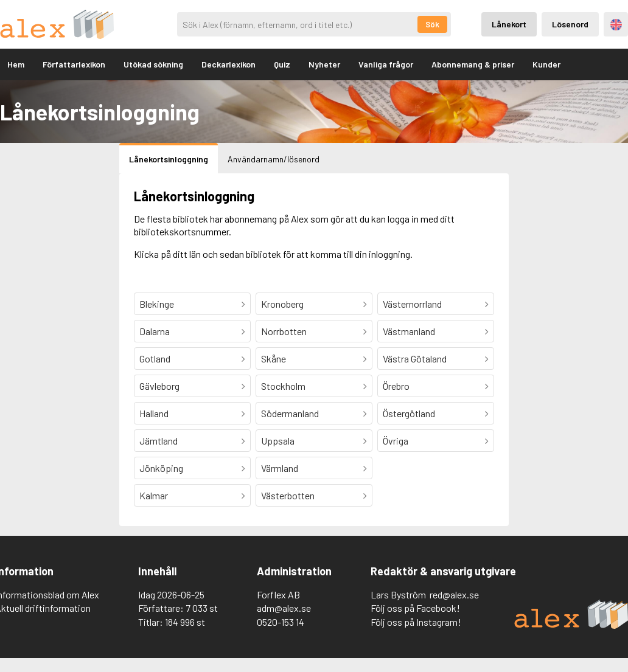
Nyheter (324, 64)
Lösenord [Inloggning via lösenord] (570, 24)
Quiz (282, 64)
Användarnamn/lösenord (274, 159)
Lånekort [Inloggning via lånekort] (509, 24)
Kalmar (154, 495)
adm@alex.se (284, 608)
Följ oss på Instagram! (416, 622)
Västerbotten (288, 495)
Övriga (396, 441)
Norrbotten (284, 331)
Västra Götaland (415, 359)
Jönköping (161, 468)
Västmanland (409, 331)
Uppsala (278, 441)
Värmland (280, 468)
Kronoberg (282, 304)
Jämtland (159, 441)
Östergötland (409, 413)
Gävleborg (159, 386)
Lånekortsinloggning (169, 159)
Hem (16, 64)
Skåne (274, 359)
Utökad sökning (153, 64)
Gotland (155, 359)
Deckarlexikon (229, 64)
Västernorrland (412, 304)
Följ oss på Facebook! (415, 608)
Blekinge (157, 304)
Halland (154, 413)
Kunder (546, 64)
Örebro (396, 386)
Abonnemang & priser (473, 64)
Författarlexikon (74, 64)
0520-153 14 (281, 622)
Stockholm (283, 386)
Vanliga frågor (386, 64)
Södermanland (290, 413)
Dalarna (155, 331)
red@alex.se (454, 594)
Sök (432, 24)
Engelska (616, 25)
